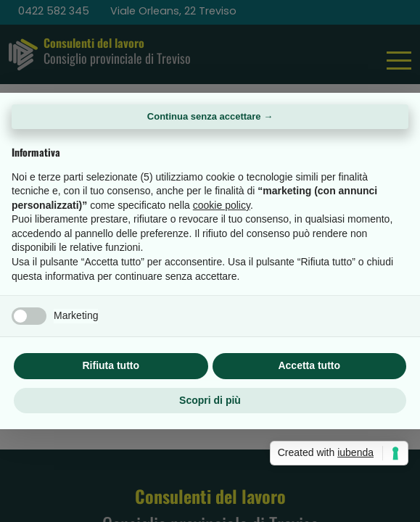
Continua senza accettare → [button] (210, 116)
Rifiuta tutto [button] (111, 365)
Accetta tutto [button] (309, 365)
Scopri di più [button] (210, 400)
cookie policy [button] (222, 205)
